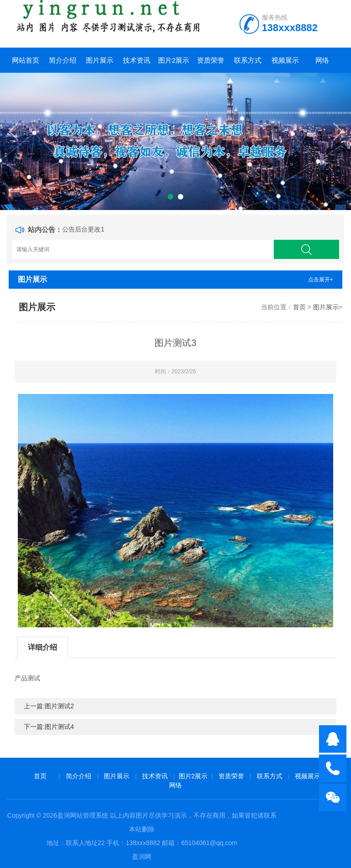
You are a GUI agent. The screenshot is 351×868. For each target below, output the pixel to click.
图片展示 (100, 60)
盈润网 (142, 857)
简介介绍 (63, 60)
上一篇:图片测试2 (49, 706)
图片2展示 (174, 60)
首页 (299, 307)
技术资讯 (137, 60)
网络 (322, 60)
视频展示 (285, 60)
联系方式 (248, 60)
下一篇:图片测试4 (49, 727)
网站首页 (26, 60)
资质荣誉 (211, 60)
